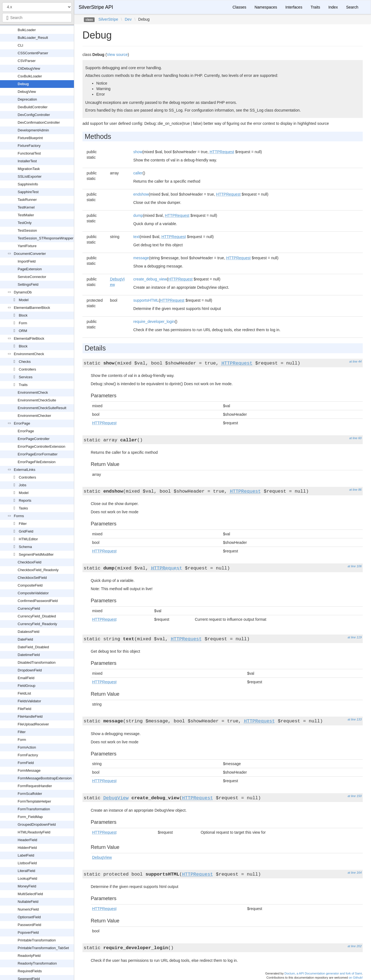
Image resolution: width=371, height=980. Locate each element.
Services (26, 377)
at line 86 (355, 490)
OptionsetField (29, 917)
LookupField (27, 878)
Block (23, 315)
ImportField (27, 261)
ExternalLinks (25, 470)
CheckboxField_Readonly (38, 570)
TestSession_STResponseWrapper (46, 238)
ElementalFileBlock (29, 338)
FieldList (24, 693)
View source (117, 55)
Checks (25, 362)
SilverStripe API (96, 7)
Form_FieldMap (30, 817)
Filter (23, 524)
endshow (141, 194)
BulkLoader (27, 30)
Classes (239, 7)
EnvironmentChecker (34, 416)
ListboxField (27, 863)
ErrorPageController (34, 439)
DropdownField (30, 670)
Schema (25, 547)
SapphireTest (28, 192)
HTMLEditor (28, 539)
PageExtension (30, 269)
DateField (25, 639)
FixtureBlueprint (30, 138)
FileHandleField (30, 716)
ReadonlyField (29, 956)
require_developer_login (154, 322)
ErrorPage (22, 423)
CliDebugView (29, 68)
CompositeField (30, 585)
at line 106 (355, 566)
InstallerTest (27, 161)
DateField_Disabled (33, 647)
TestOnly (25, 223)
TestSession (27, 230)
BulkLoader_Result (33, 38)
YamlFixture (27, 246)
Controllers (27, 369)
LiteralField (26, 871)
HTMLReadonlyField (34, 832)
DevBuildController (33, 107)
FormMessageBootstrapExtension (45, 778)
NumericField (28, 909)
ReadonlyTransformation (37, 963)
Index (333, 7)
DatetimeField (29, 655)
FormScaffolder (30, 794)
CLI (20, 45)
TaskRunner (27, 200)
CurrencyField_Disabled (37, 616)
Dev (128, 19)
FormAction (27, 747)
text (136, 237)
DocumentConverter (30, 254)
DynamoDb (23, 292)
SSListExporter (30, 176)
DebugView (27, 92)
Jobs (22, 485)
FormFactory (28, 755)
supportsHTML (146, 300)
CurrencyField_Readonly (37, 624)
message (141, 258)
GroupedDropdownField (37, 824)
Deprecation (27, 99)
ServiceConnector (32, 277)
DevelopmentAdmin (33, 130)
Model (24, 300)
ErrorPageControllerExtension (42, 446)
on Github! (356, 978)
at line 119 (355, 637)
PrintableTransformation (37, 940)
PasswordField (29, 925)
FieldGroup (26, 686)
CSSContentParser (33, 53)
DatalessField (29, 632)
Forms (19, 516)
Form (23, 323)
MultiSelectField (30, 894)
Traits (23, 385)
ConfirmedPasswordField (38, 601)
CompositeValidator (33, 593)
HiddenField (27, 848)
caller (138, 173)
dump (138, 215)
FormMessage (29, 770)
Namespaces (266, 7)
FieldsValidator (29, 701)
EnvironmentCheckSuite (37, 400)
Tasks (23, 508)
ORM (23, 331)
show (138, 152)
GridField (26, 531)
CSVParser (27, 61)
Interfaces (294, 7)
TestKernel (26, 207)
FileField (24, 709)
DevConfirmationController (39, 122)
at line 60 (355, 438)
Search (352, 7)
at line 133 (355, 719)
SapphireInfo (28, 184)
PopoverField (28, 932)
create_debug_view (150, 279)
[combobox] (37, 18)
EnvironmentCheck (29, 354)
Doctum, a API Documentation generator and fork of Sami (323, 973)
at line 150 (355, 796)
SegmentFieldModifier (36, 554)
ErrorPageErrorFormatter (38, 454)
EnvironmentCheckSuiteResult (42, 408)
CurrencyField (29, 608)
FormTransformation (34, 809)
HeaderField (27, 840)
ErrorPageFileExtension (37, 462)
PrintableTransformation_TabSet (43, 948)
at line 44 (355, 361)
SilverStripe (108, 19)
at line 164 (355, 873)
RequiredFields (30, 971)
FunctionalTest (29, 153)
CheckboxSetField (32, 578)
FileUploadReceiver (33, 724)
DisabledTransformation (37, 662)
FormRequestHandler (35, 786)
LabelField (26, 855)
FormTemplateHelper (34, 801)
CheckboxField (30, 562)
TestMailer (26, 215)
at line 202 (355, 946)
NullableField (28, 902)
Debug (23, 84)
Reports (25, 500)
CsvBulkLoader (30, 76)
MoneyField (27, 886)
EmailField (26, 678)
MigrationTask (29, 169)
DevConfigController (34, 115)
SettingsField (28, 284)
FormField (26, 763)
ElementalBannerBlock (32, 308)
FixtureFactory (29, 146)
